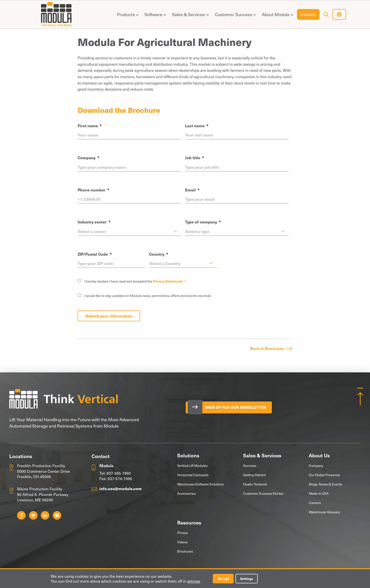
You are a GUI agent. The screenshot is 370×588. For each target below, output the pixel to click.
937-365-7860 (119, 472)
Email (192, 190)
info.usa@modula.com (121, 488)
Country (159, 254)
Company (88, 158)
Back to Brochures (267, 348)
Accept (225, 578)
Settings (251, 578)
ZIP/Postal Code (95, 254)
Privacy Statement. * (169, 281)
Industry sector (94, 222)
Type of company (203, 222)
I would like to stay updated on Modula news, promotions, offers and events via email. (148, 296)
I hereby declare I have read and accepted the (135, 281)
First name (90, 126)
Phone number (93, 190)
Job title (194, 158)
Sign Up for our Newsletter (240, 407)
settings (194, 581)
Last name (197, 126)
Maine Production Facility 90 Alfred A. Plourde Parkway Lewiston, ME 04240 (43, 494)
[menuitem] (127, 14)
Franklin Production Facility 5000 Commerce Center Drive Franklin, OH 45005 (44, 470)
